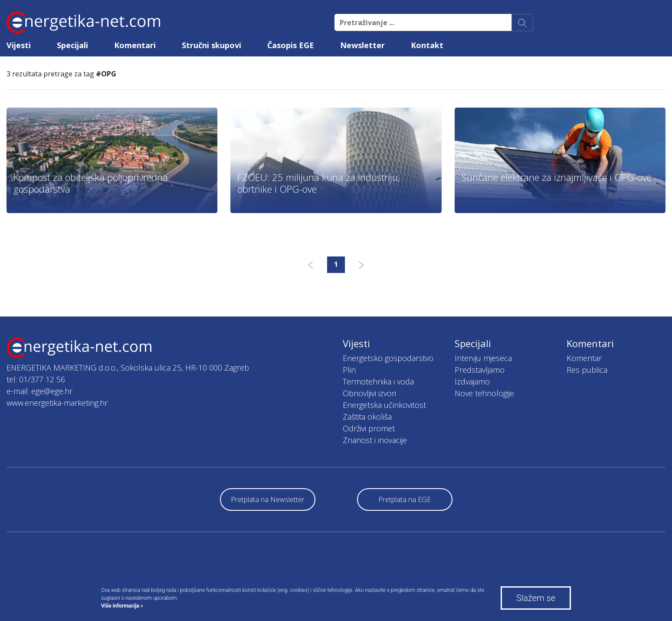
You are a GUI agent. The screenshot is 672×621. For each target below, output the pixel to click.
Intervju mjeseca (483, 358)
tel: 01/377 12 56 (36, 379)
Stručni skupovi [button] (211, 45)
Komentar (584, 358)
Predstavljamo (480, 370)
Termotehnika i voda (378, 381)
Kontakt (427, 45)
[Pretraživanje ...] (423, 23)
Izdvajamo (472, 381)
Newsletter (362, 45)
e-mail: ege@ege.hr (39, 391)
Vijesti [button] (19, 45)
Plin (349, 370)
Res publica (587, 370)
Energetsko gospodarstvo (388, 358)
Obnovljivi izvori (369, 393)
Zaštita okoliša (367, 417)
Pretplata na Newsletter (268, 499)
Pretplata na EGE (405, 499)
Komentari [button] (135, 45)
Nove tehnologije (484, 393)
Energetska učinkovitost (384, 405)
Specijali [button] (72, 45)
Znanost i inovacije (375, 440)
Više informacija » (122, 606)
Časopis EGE (291, 45)
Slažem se (536, 598)
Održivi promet (369, 428)
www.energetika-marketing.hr (57, 403)
